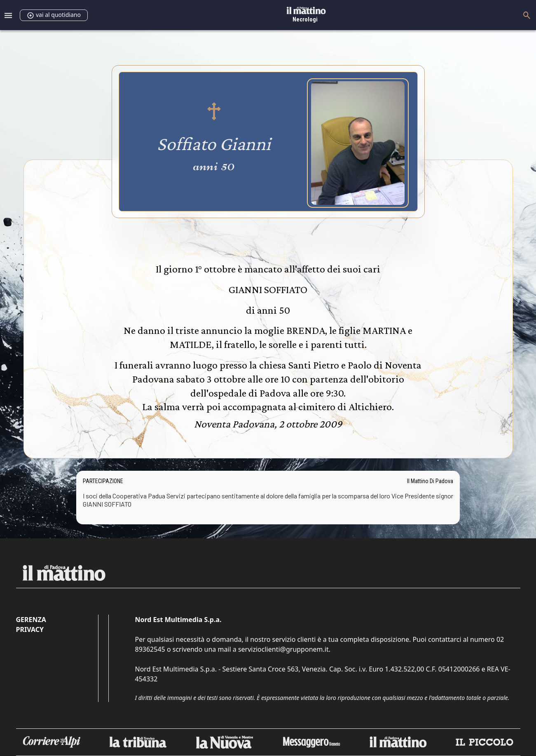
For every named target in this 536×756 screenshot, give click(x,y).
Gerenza (31, 620)
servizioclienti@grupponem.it (283, 649)
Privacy (30, 629)
